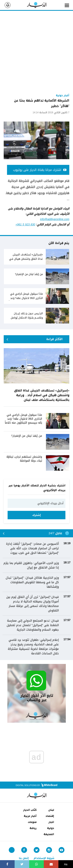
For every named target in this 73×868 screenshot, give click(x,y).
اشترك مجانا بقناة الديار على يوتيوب (40, 170)
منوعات (32, 822)
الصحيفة (49, 834)
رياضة (33, 828)
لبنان (51, 810)
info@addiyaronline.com (55, 219)
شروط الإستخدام (44, 858)
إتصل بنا (24, 858)
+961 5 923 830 (25, 225)
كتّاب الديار (30, 810)
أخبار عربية (30, 816)
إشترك (37, 515)
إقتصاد (50, 816)
